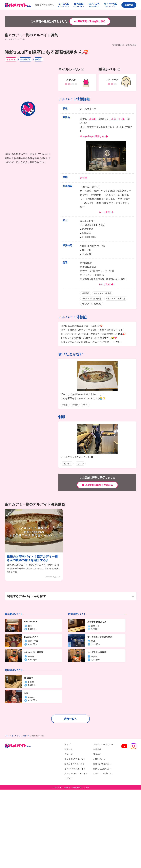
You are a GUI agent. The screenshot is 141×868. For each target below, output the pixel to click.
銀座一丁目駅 (118, 119)
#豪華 (65, 405)
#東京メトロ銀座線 (103, 293)
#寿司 (85, 405)
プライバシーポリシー (103, 744)
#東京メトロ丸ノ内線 (92, 299)
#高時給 (86, 293)
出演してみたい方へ (102, 769)
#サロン (80, 464)
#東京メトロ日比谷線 (116, 299)
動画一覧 (68, 749)
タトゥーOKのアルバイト (76, 773)
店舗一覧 (26, 736)
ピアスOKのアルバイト (75, 769)
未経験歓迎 (25, 59)
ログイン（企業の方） (103, 773)
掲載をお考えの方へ (45, 5)
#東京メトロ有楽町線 (92, 304)
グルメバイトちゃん (12, 736)
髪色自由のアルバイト (75, 764)
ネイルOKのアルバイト (75, 759)
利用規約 (97, 749)
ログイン (68, 778)
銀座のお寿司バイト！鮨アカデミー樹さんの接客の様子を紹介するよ (32, 558)
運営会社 (97, 754)
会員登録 (129, 5)
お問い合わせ (99, 759)
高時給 (38, 59)
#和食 (75, 405)
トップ (67, 744)
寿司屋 (84, 178)
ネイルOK (11, 59)
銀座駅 (93, 119)
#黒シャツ (67, 464)
